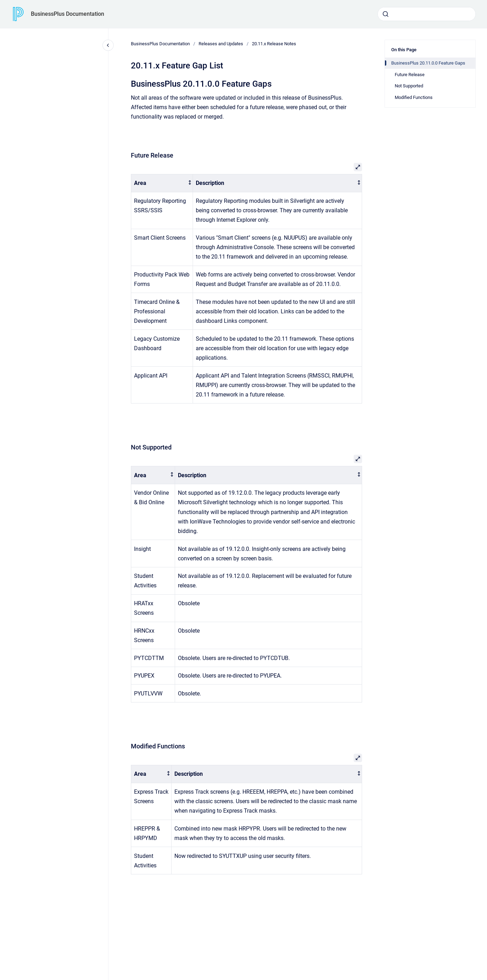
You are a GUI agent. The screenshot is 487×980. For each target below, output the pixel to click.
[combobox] (427, 14)
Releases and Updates (221, 44)
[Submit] (386, 14)
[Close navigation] (108, 45)
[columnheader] (162, 183)
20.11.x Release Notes (274, 44)
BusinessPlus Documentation (68, 14)
